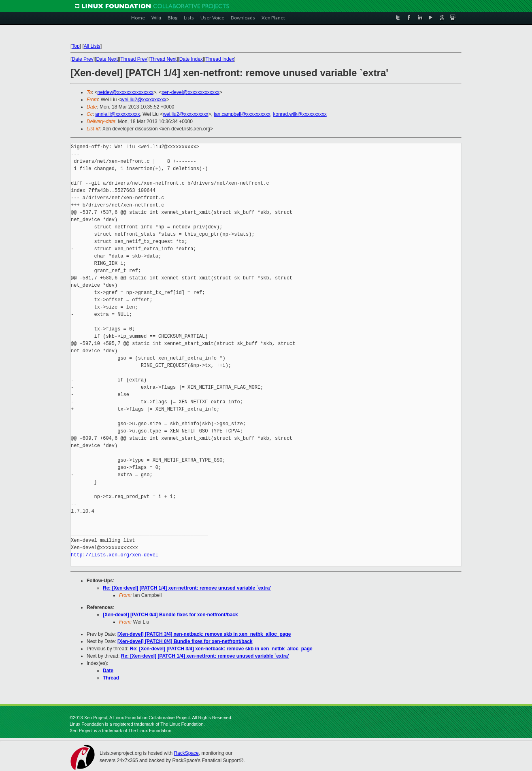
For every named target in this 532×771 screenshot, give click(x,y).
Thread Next (163, 59)
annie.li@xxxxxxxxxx (117, 114)
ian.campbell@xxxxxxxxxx (242, 114)
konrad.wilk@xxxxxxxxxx (300, 114)
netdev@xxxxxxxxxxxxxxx (126, 92)
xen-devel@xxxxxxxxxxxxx (191, 92)
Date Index (191, 59)
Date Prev (82, 59)
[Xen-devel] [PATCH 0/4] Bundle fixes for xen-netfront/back (170, 615)
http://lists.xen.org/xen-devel (115, 555)
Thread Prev (134, 59)
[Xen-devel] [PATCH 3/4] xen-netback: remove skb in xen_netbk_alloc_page (204, 634)
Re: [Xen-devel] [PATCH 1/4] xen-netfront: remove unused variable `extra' (187, 588)
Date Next (107, 59)
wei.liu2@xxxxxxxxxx (144, 100)
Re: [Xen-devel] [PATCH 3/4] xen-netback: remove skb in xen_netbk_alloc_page (221, 649)
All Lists (92, 46)
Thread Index (220, 59)
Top (76, 46)
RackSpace (186, 753)
